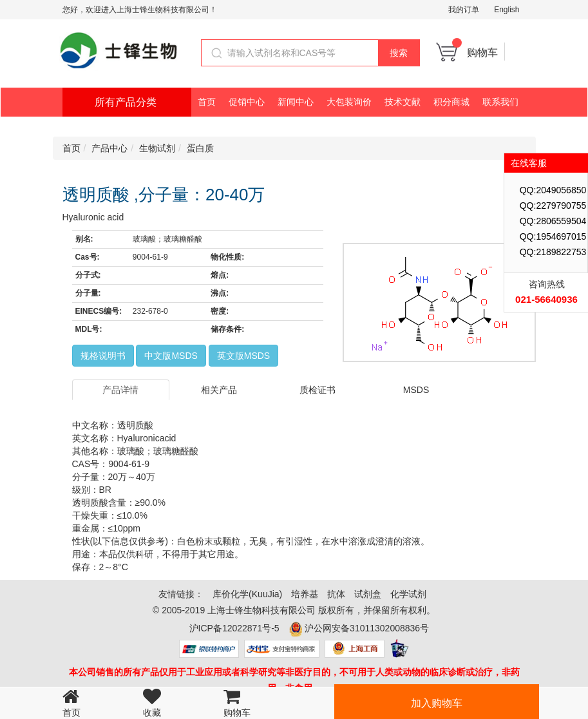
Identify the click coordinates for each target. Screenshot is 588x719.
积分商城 (451, 102)
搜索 (399, 53)
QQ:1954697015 (553, 236)
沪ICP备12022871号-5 (234, 628)
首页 (207, 102)
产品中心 (109, 148)
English (507, 10)
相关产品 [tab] (219, 390)
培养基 (305, 594)
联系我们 (500, 102)
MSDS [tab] (416, 390)
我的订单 (464, 10)
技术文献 (403, 102)
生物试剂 (157, 148)
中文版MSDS (171, 356)
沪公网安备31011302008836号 (367, 628)
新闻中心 (296, 102)
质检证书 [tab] (318, 390)
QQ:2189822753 (553, 252)
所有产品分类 (126, 102)
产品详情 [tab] (120, 390)
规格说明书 (103, 356)
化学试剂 (408, 594)
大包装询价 (349, 102)
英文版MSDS (243, 356)
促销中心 (247, 102)
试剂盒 (368, 594)
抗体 (336, 594)
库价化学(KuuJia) (247, 594)
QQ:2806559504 (553, 221)
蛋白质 (200, 148)
